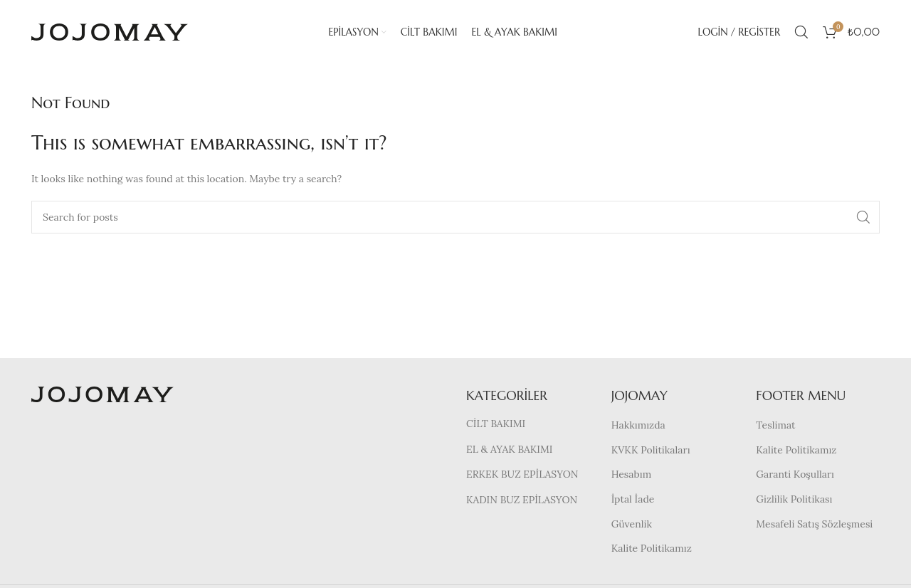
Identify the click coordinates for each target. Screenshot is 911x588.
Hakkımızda (638, 425)
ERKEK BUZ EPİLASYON (522, 474)
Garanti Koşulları (795, 474)
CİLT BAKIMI (496, 424)
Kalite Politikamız (652, 548)
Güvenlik (632, 524)
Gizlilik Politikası (794, 499)
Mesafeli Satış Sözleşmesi (814, 524)
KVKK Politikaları (651, 450)
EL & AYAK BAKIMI (509, 449)
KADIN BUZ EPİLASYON (522, 500)
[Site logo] (110, 31)
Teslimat (775, 425)
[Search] (801, 32)
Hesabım (632, 474)
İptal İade (633, 499)
